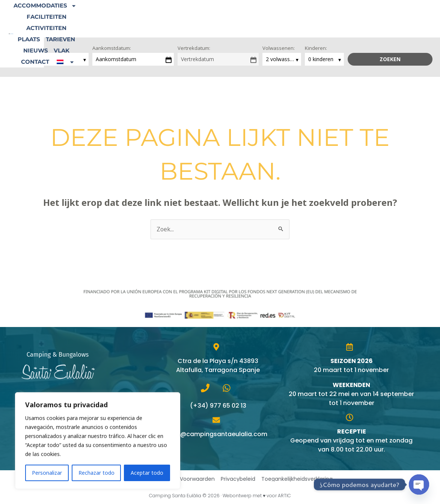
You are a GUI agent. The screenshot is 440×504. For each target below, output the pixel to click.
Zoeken (390, 59)
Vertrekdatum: (194, 48)
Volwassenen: (279, 48)
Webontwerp (237, 496)
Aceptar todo (147, 473)
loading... (22, 59)
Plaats (265, 13)
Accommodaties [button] (125, 13)
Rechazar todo (96, 473)
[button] (248, 24)
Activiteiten (228, 13)
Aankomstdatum (116, 59)
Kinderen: (316, 48)
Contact (383, 13)
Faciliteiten (182, 13)
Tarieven (297, 13)
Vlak (355, 13)
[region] (98, 441)
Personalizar (47, 473)
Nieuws (329, 13)
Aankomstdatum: (112, 48)
